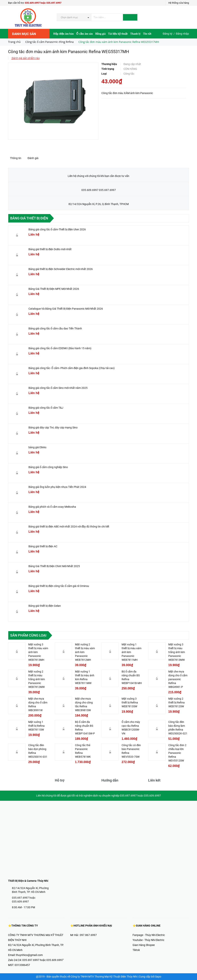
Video (69, 44)
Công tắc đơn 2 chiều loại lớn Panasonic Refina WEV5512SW (177, 753)
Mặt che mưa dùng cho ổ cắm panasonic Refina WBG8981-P (178, 679)
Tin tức (147, 34)
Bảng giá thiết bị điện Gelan (45, 606)
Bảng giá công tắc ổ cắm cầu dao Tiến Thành (55, 328)
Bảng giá (100, 34)
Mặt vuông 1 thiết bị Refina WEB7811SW (36, 726)
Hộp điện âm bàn (63, 34)
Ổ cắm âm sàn (84, 34)
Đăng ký (168, 34)
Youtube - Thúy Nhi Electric (148, 940)
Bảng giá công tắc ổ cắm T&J (46, 408)
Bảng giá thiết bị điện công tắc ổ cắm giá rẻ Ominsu (59, 586)
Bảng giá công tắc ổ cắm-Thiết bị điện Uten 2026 (57, 229)
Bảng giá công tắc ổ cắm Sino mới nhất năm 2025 (58, 388)
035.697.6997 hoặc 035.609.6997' (43, 960)
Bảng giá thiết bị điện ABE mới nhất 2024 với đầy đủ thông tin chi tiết (69, 527)
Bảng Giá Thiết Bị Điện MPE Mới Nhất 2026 (54, 289)
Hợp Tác (58, 44)
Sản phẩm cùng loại (28, 635)
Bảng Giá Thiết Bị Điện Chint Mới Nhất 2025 (54, 566)
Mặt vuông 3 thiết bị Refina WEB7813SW (130, 702)
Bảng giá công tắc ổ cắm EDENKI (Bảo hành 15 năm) (60, 348)
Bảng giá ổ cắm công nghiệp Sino (48, 467)
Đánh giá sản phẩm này (25, 58)
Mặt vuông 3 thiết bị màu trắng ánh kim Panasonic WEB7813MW (177, 652)
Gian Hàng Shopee (144, 945)
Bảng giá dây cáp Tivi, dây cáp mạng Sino (53, 427)
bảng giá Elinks (37, 447)
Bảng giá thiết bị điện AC (43, 546)
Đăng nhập (182, 34)
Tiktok (136, 950)
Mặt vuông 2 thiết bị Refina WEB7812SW (177, 702)
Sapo (158, 977)
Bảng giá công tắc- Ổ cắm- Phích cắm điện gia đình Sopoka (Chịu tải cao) (72, 368)
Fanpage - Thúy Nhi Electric (149, 935)
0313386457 (22, 965)
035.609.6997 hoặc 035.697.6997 (43, 3)
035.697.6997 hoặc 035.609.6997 (24, 900)
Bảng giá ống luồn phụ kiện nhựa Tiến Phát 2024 (57, 487)
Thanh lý (135, 34)
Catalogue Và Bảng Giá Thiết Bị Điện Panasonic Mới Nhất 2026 (66, 309)
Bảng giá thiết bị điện (29, 218)
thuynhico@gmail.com (29, 955)
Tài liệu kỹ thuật (118, 34)
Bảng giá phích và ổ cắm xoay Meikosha (52, 507)
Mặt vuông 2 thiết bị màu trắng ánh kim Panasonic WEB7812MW (37, 679)
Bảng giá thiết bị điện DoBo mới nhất (50, 249)
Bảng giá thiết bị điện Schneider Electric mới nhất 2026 (61, 269)
